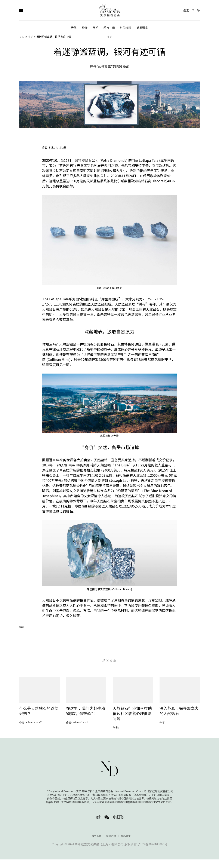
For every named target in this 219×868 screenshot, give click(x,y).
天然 (74, 28)
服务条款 (97, 842)
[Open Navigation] (30, 10)
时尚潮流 (126, 28)
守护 (95, 28)
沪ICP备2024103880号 (152, 851)
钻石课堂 (142, 28)
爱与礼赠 (109, 28)
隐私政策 (126, 842)
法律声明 (111, 842)
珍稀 (85, 28)
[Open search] (189, 10)
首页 (22, 36)
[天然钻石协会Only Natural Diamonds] (109, 10)
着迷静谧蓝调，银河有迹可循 (54, 36)
